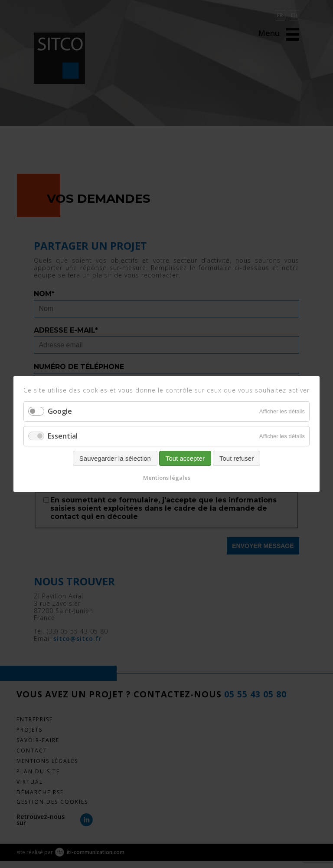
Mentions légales (167, 478)
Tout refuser (237, 458)
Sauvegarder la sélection (115, 458)
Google (60, 411)
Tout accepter (185, 458)
